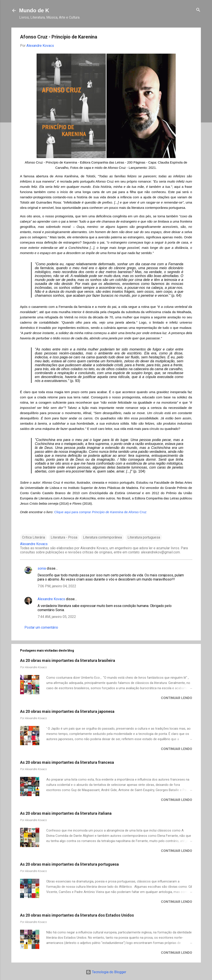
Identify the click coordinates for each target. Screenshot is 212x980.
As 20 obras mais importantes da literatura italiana (66, 813)
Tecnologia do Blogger (106, 972)
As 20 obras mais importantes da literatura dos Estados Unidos (77, 915)
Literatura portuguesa (144, 537)
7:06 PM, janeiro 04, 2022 (57, 586)
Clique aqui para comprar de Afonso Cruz (100, 512)
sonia (42, 568)
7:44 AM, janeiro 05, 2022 (57, 617)
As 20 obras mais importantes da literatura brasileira (68, 660)
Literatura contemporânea (102, 537)
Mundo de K (34, 10)
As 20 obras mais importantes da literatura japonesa (67, 711)
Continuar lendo (177, 698)
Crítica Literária (34, 537)
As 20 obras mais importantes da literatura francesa (67, 762)
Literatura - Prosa (64, 537)
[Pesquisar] (198, 10)
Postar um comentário (41, 627)
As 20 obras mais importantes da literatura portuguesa (69, 864)
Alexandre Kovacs (51, 599)
